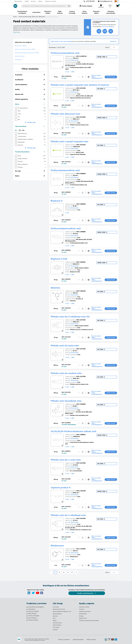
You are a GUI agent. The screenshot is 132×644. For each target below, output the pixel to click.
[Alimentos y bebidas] (27, 612)
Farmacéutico (32, 609)
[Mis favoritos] (110, 6)
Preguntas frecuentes (85, 611)
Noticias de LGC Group (59, 609)
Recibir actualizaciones (86, 593)
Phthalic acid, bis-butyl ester (65, 346)
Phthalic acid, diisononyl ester (65, 114)
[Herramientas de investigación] (27, 607)
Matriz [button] (30, 176)
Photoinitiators (20, 56)
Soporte (40, 1)
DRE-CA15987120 (81, 56)
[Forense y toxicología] (27, 616)
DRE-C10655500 (81, 204)
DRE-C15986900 (81, 174)
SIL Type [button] (30, 171)
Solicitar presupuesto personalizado (89, 620)
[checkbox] (16, 108)
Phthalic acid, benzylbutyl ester (66, 401)
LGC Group (56, 607)
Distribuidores (83, 614)
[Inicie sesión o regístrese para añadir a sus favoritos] (79, 77)
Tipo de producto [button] (30, 126)
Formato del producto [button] (30, 152)
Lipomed (55, 630)
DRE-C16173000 (81, 518)
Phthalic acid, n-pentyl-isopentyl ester (70, 141)
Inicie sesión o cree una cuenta (61, 41)
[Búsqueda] (69, 6)
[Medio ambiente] (27, 614)
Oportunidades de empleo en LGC (62, 611)
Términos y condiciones (64, 640)
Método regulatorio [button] (30, 99)
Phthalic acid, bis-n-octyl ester (66, 460)
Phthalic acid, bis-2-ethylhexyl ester (68, 515)
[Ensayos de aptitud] (27, 620)
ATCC (54, 618)
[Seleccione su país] (116, 1)
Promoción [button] (30, 75)
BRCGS (55, 620)
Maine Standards (57, 614)
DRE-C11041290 (81, 491)
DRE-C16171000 (81, 349)
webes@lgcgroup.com (106, 1)
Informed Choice (57, 623)
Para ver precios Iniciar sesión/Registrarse (97, 77)
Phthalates (18, 60)
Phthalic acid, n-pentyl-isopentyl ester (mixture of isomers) (80, 85)
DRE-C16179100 (81, 88)
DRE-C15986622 (81, 435)
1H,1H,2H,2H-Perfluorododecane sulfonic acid (73, 431)
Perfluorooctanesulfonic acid (65, 53)
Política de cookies (91, 640)
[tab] (30, 75)
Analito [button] (30, 89)
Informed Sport (57, 625)
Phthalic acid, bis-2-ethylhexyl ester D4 (70, 317)
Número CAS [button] (30, 94)
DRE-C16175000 (81, 463)
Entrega (81, 616)
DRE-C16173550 (81, 376)
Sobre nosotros (18, 1)
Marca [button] (30, 104)
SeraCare (55, 616)
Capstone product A (61, 488)
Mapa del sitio (83, 618)
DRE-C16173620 (81, 117)
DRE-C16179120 (81, 145)
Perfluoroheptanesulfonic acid (66, 228)
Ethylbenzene (57, 546)
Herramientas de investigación (36, 607)
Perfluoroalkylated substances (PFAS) (27, 53)
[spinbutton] (86, 77)
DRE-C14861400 (81, 291)
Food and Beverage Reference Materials (32, 17)
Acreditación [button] (30, 80)
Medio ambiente (32, 613)
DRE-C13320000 (81, 549)
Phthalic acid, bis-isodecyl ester (66, 373)
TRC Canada (56, 627)
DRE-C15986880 (81, 232)
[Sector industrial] (27, 618)
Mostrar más (31, 122)
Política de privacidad (78, 640)
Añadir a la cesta (111, 77)
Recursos (33, 1)
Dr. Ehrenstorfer (74, 60)
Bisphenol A (57, 201)
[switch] (20, 130)
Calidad (27, 1)
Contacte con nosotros (51, 1)
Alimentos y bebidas (34, 611)
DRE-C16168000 (81, 404)
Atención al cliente (84, 607)
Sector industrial (33, 618)
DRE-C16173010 (81, 320)
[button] (89, 77)
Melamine (55, 288)
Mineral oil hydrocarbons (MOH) (25, 49)
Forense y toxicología (34, 616)
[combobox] (46, 6)
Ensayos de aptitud (33, 620)
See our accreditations (108, 27)
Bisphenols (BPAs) (21, 46)
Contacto (82, 609)
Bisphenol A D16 (59, 259)
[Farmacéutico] (27, 609)
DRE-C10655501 (81, 262)
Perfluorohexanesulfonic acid (65, 170)
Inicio (15, 17)
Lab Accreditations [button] (30, 84)
